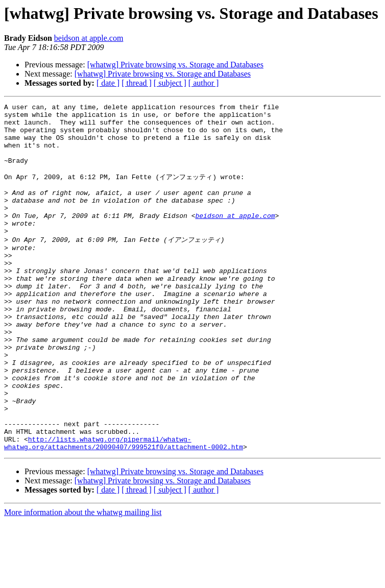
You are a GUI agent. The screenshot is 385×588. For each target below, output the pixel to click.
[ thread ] (137, 83)
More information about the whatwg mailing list (83, 579)
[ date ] (108, 83)
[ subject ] (170, 83)
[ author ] (204, 83)
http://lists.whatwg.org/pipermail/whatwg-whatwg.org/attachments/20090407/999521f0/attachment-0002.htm (124, 509)
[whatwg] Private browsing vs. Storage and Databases (175, 65)
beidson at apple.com (89, 38)
